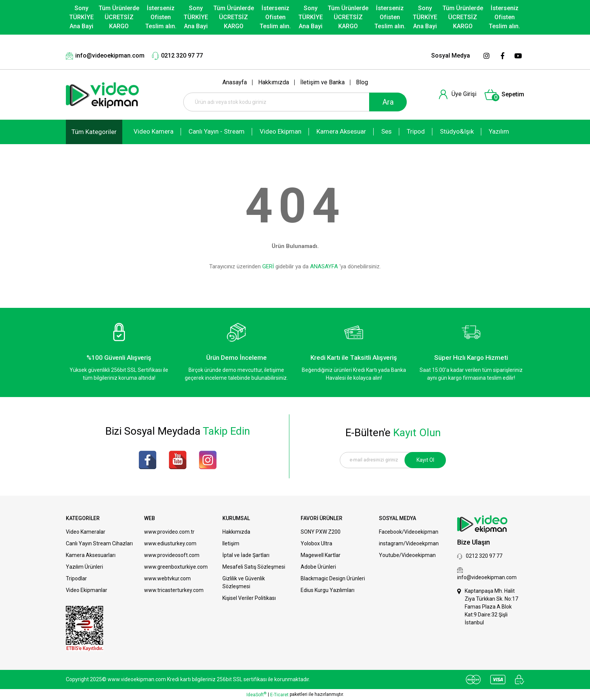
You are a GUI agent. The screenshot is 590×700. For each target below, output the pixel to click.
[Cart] (504, 95)
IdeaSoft (256, 694)
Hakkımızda (274, 82)
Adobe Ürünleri (318, 567)
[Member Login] (457, 94)
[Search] (295, 102)
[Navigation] (94, 132)
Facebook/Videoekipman (409, 532)
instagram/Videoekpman (409, 543)
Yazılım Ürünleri (84, 567)
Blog (362, 82)
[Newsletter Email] (393, 460)
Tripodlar (76, 578)
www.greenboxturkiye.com (176, 567)
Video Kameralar (86, 532)
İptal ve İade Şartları (246, 555)
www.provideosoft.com (172, 555)
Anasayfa (235, 82)
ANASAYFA (324, 266)
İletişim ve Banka (322, 82)
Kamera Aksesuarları (91, 555)
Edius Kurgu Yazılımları (328, 590)
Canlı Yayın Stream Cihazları (99, 543)
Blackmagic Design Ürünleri (333, 578)
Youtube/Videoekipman (407, 555)
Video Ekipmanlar (87, 590)
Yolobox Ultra (316, 543)
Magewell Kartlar (321, 555)
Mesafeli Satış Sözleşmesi (254, 567)
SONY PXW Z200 (321, 532)
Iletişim (231, 543)
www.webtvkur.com (167, 578)
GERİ (268, 266)
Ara (388, 102)
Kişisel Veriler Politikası (249, 598)
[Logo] (103, 95)
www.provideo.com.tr (169, 532)
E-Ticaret (279, 695)
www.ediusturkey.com (170, 543)
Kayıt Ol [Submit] (425, 460)
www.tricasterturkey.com (174, 590)
